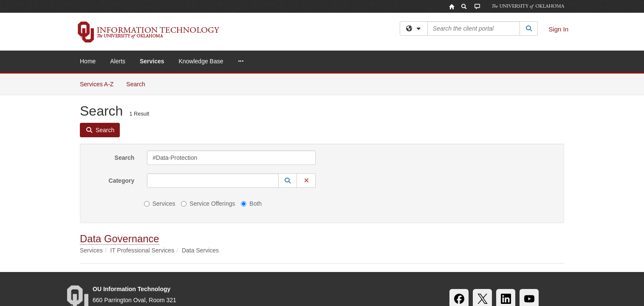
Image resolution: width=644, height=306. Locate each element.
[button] (288, 107)
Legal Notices (351, 268)
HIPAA (223, 268)
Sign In (558, 29)
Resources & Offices (448, 268)
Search (125, 84)
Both (251, 130)
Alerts (118, 61)
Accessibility (136, 268)
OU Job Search (266, 268)
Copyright (395, 268)
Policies (309, 268)
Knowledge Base (201, 61)
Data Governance (120, 165)
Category (122, 107)
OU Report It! (506, 268)
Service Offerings (208, 130)
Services (152, 61)
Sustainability (184, 268)
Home (88, 61)
